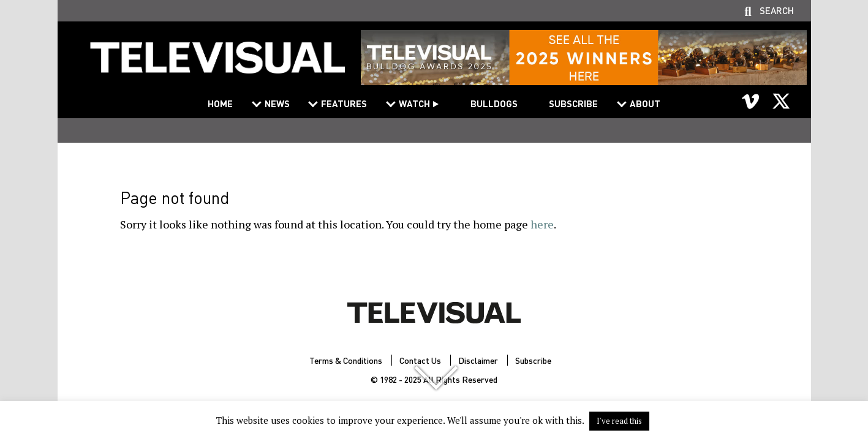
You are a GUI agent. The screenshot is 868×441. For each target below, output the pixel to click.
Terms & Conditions (346, 360)
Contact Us (420, 360)
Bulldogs (494, 104)
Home (220, 104)
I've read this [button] (619, 421)
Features (344, 104)
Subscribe (573, 104)
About (645, 104)
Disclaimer (478, 360)
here (542, 224)
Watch (414, 104)
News (277, 104)
